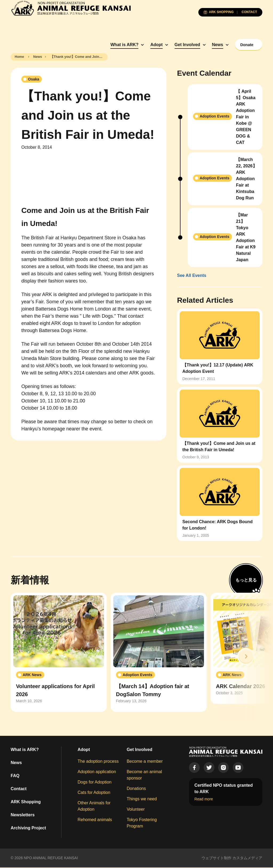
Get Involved (174, 45)
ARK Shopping (26, 802)
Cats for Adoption (94, 793)
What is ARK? (111, 45)
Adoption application (97, 772)
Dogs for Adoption (95, 783)
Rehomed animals (95, 820)
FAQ (15, 776)
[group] (59, 653)
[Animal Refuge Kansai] (71, 8)
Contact (19, 789)
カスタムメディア (247, 858)
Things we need (142, 799)
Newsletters (23, 815)
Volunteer (136, 810)
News (204, 45)
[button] (246, 657)
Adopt (143, 45)
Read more (204, 800)
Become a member (145, 762)
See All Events (192, 276)
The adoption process (98, 762)
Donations (136, 789)
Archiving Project (28, 828)
